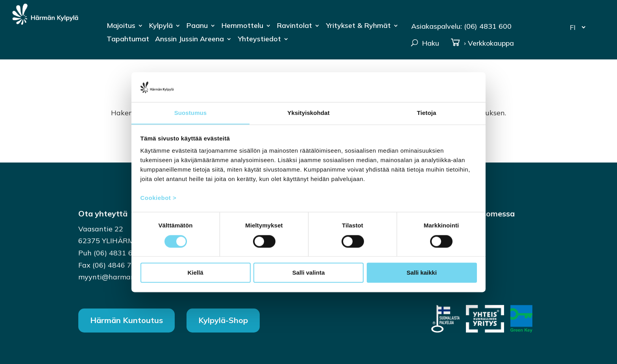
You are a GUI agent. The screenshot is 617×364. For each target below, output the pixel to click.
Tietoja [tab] (427, 113)
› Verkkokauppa (482, 43)
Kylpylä (161, 26)
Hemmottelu (242, 26)
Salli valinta (309, 273)
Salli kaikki (422, 273)
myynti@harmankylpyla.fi (121, 277)
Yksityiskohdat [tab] (308, 113)
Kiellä (195, 273)
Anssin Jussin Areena (189, 40)
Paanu (197, 26)
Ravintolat (295, 26)
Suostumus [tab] (191, 113)
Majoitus (121, 26)
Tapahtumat (128, 40)
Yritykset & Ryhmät (358, 26)
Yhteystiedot (259, 40)
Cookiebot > (159, 198)
